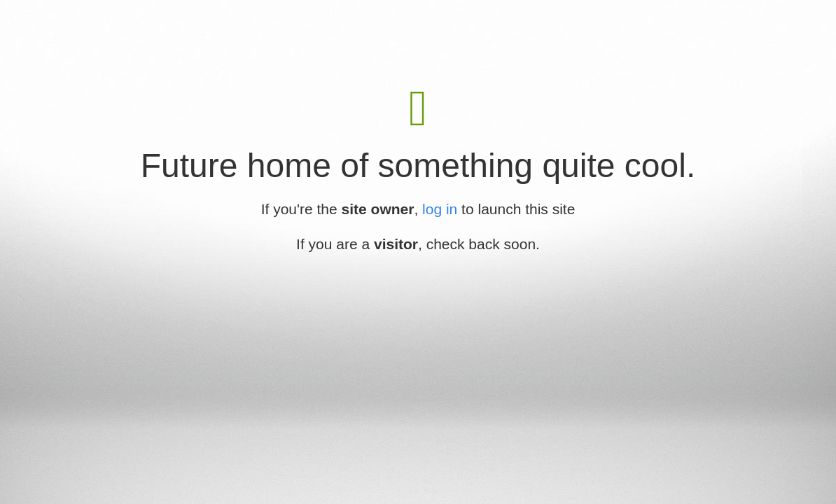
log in (440, 209)
